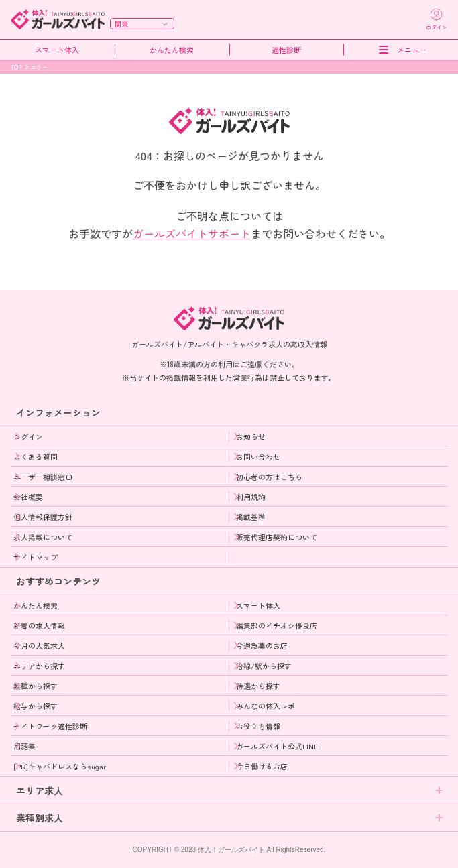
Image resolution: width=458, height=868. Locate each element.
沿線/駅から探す (264, 666)
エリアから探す (39, 666)
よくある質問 (36, 456)
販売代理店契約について (277, 537)
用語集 (24, 746)
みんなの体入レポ (266, 706)
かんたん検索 (172, 50)
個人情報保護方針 (43, 517)
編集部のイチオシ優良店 (277, 625)
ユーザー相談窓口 (43, 477)
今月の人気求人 (39, 645)
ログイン (28, 436)
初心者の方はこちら (269, 477)
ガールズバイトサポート (192, 233)
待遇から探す (258, 686)
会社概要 (28, 497)
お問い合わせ (258, 456)
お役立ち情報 (258, 726)
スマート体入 (57, 50)
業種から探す (36, 686)
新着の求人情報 (39, 625)
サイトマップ (36, 557)
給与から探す (36, 706)
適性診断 (286, 50)
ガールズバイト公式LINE (277, 746)
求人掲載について (43, 537)
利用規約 (251, 497)
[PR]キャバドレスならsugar (60, 766)
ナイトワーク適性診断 (50, 726)
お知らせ (251, 436)
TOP (16, 67)
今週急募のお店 (262, 645)
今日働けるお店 (262, 766)
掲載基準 (251, 517)
